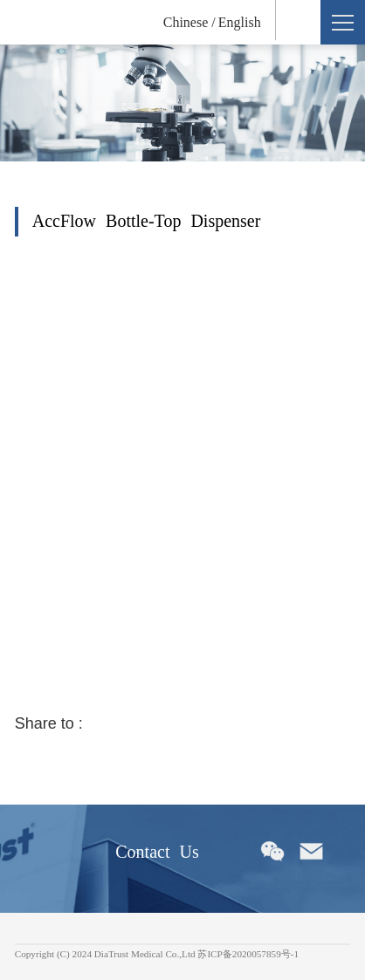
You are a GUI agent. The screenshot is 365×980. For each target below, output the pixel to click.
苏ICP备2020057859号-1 (248, 954)
